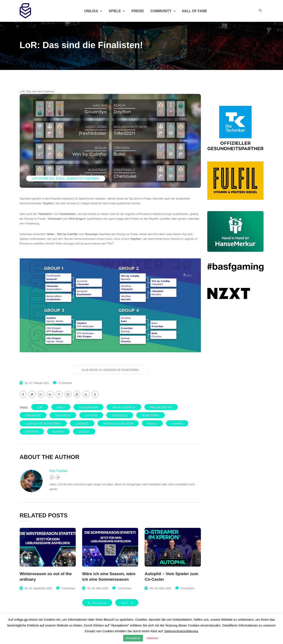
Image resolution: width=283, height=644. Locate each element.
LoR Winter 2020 (43, 179)
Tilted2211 (120, 415)
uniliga (84, 432)
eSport (58, 432)
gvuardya (63, 415)
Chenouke (33, 415)
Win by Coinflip (124, 407)
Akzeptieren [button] (133, 638)
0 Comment (65, 383)
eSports (32, 432)
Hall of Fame (195, 11)
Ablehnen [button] (152, 638)
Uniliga (93, 11)
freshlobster (161, 407)
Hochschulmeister (118, 424)
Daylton (91, 415)
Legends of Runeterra (83, 179)
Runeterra (150, 415)
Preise (138, 11)
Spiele (117, 11)
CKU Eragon (88, 407)
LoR (40, 407)
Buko (61, 407)
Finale (152, 424)
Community (163, 11)
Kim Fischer (59, 471)
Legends (82, 424)
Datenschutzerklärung (181, 631)
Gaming (177, 424)
